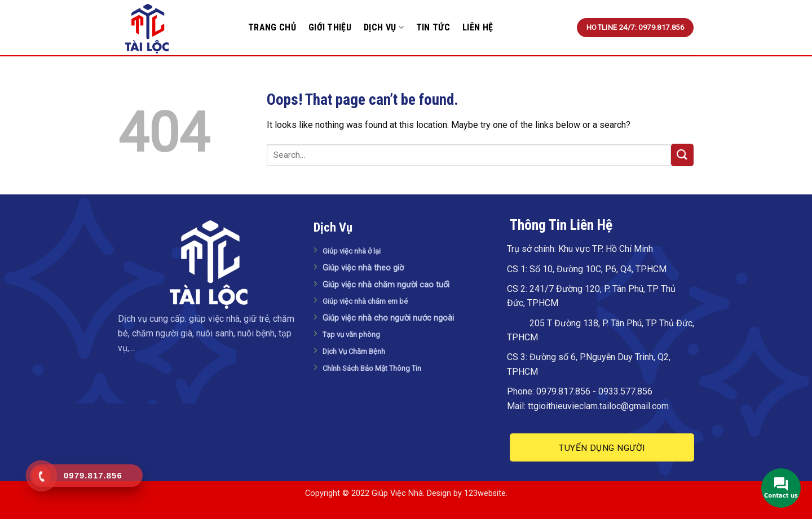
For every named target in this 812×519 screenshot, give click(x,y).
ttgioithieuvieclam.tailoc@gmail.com (598, 406)
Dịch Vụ (384, 28)
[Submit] (682, 155)
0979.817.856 (563, 391)
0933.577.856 (625, 391)
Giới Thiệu (330, 27)
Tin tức (433, 27)
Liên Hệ (478, 27)
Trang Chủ (272, 27)
